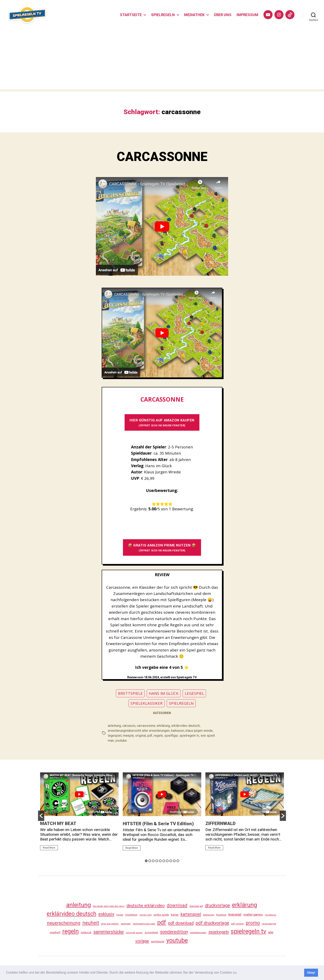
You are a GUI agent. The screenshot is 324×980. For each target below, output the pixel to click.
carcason (129, 726)
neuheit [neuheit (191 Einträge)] (91, 923)
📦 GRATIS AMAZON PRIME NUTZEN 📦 (162, 548)
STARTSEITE (131, 15)
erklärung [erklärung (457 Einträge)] (245, 906)
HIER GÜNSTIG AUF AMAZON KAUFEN (162, 423)
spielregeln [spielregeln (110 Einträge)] (219, 933)
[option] (79, 814)
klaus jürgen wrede (199, 731)
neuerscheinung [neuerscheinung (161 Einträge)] (64, 923)
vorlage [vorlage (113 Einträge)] (142, 942)
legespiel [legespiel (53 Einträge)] (235, 915)
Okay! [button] (311, 973)
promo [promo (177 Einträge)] (253, 924)
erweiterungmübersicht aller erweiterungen (139, 731)
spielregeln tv (189, 736)
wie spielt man (211, 736)
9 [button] (174, 861)
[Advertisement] (162, 61)
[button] (239, 973)
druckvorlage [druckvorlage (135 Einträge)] (217, 906)
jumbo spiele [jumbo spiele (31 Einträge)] (161, 916)
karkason (178, 731)
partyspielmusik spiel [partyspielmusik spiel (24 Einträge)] (144, 924)
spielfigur (171, 736)
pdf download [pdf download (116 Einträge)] (181, 924)
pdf (150, 736)
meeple (128, 736)
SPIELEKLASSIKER (147, 704)
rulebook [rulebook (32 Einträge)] (86, 933)
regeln (158, 736)
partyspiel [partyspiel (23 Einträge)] (126, 924)
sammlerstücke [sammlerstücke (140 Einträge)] (109, 933)
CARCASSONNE (162, 157)
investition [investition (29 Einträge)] (131, 916)
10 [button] (178, 861)
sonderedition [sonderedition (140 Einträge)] (174, 933)
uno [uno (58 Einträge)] (271, 933)
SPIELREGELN (163, 15)
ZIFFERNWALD (220, 824)
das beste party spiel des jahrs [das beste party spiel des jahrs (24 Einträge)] (109, 907)
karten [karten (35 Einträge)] (175, 916)
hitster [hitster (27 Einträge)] (120, 916)
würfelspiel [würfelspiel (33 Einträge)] (158, 942)
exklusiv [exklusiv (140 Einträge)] (106, 915)
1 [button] (146, 861)
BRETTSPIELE (130, 694)
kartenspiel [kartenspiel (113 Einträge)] (191, 915)
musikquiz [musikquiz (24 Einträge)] (271, 916)
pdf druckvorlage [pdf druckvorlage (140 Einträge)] (212, 924)
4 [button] (157, 861)
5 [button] (160, 861)
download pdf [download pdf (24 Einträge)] (196, 907)
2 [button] (150, 861)
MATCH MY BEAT (58, 824)
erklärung (163, 726)
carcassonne (146, 726)
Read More (49, 848)
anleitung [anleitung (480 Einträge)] (79, 906)
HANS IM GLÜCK (164, 694)
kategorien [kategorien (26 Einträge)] (209, 916)
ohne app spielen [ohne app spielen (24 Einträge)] (110, 924)
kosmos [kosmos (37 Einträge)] (221, 915)
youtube (114, 741)
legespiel (115, 736)
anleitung (114, 726)
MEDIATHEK (194, 15)
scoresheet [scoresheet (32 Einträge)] (151, 933)
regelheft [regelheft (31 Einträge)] (55, 933)
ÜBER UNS (223, 15)
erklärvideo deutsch (186, 726)
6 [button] (164, 861)
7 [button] (167, 861)
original (141, 736)
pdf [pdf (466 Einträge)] (162, 923)
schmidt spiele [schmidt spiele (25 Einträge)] (134, 933)
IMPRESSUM (247, 15)
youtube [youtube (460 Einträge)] (177, 941)
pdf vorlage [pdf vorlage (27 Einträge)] (237, 924)
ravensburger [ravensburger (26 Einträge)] (269, 924)
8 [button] (171, 861)
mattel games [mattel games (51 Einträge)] (253, 915)
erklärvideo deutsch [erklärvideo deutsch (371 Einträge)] (71, 914)
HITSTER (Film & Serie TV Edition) (158, 824)
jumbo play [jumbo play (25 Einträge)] (146, 916)
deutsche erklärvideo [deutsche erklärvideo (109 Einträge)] (146, 906)
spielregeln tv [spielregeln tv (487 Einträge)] (248, 932)
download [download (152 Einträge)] (177, 906)
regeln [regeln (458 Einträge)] (71, 932)
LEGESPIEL (194, 694)
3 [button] (153, 861)
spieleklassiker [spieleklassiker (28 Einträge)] (198, 933)
